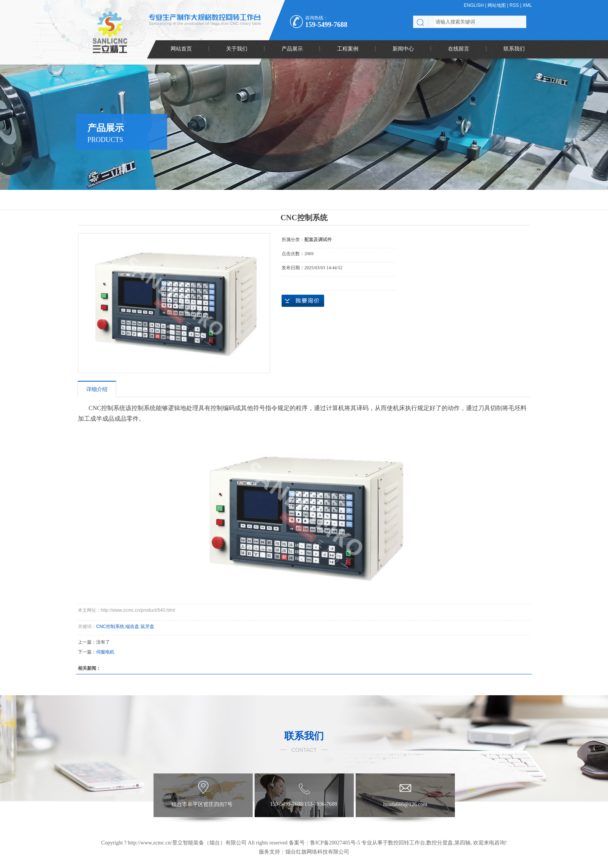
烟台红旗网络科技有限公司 (317, 852)
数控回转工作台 (407, 843)
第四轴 (462, 843)
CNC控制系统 (110, 627)
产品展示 (292, 49)
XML (527, 5)
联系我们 (514, 49)
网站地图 (497, 5)
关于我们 (237, 49)
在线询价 (303, 301)
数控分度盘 (440, 843)
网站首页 (181, 49)
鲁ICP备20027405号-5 (335, 843)
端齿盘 (132, 627)
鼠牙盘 (147, 627)
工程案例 (348, 49)
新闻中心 (403, 49)
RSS (514, 5)
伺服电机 (105, 652)
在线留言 (459, 49)
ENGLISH (474, 5)
